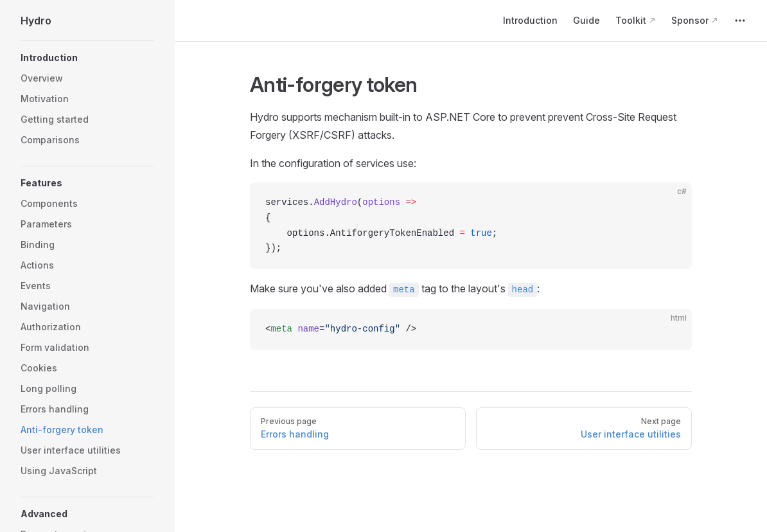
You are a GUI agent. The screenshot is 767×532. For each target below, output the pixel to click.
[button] (87, 58)
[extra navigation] (740, 21)
